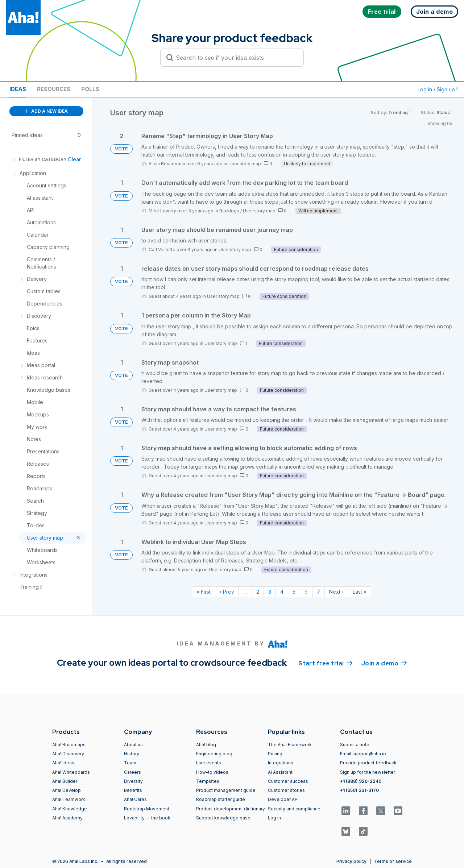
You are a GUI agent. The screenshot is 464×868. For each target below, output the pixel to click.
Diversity (133, 781)
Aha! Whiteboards (71, 772)
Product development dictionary (231, 809)
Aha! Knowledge (70, 809)
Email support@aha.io (363, 754)
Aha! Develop (67, 790)
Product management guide (226, 790)
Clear (74, 159)
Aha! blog (206, 745)
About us (133, 745)
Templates (208, 781)
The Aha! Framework (290, 745)
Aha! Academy (67, 818)
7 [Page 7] (318, 592)
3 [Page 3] (270, 592)
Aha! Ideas (63, 763)
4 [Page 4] (282, 592)
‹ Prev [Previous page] (227, 592)
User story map (245, 164)
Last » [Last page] (360, 592)
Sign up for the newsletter (368, 772)
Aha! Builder (65, 781)
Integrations (281, 763)
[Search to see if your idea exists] (235, 58)
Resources (54, 89)
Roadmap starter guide (221, 799)
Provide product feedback (368, 763)
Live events (209, 763)
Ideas (18, 89)
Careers (132, 772)
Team (130, 763)
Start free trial (326, 663)
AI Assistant (280, 772)
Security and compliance (294, 809)
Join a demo (384, 663)
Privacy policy (351, 861)
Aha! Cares (135, 799)
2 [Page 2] (258, 592)
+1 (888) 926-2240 (361, 781)
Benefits (133, 790)
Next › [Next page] (336, 592)
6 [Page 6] (306, 592)
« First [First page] (204, 592)
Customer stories (286, 790)
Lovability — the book (147, 818)
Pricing (275, 754)
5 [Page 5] (294, 592)
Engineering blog (214, 754)
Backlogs (229, 211)
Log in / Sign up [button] (438, 89)
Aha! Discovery (68, 754)
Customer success (288, 781)
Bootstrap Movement (147, 809)
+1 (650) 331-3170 (359, 790)
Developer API (283, 799)
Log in (274, 818)
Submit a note (355, 745)
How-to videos (212, 772)
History (132, 754)
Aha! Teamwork (69, 799)
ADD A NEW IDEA (46, 111)
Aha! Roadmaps (69, 745)
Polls (90, 89)
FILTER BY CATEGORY (39, 159)
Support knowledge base (223, 818)
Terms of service (393, 861)
